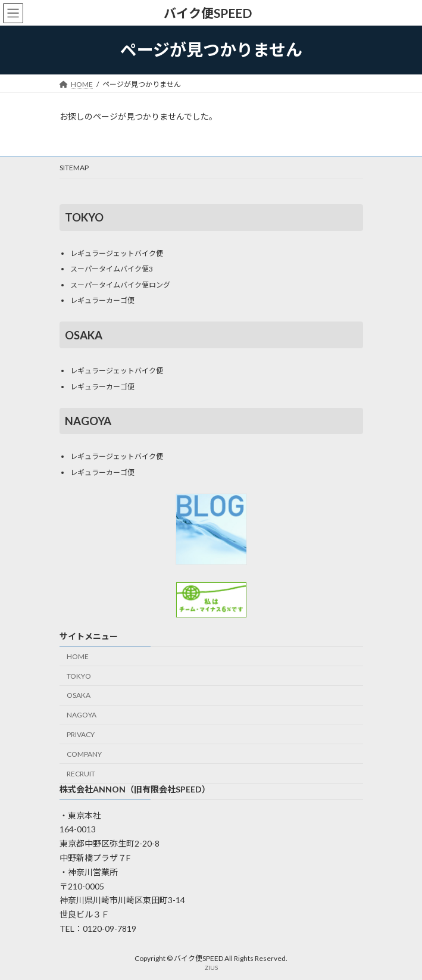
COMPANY (84, 754)
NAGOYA (82, 715)
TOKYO (79, 676)
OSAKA (79, 696)
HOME (78, 656)
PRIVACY (81, 734)
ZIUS (211, 967)
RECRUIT (81, 774)
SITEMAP (74, 168)
